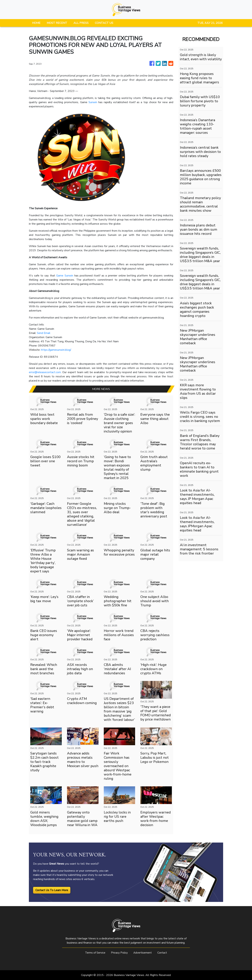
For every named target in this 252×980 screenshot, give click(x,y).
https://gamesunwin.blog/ (57, 350)
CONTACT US (104, 23)
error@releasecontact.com (45, 372)
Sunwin (93, 102)
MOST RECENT (57, 23)
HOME (36, 23)
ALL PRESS (81, 23)
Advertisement (143, 953)
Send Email (44, 333)
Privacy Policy (119, 953)
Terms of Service (95, 953)
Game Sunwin (65, 276)
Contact (163, 953)
